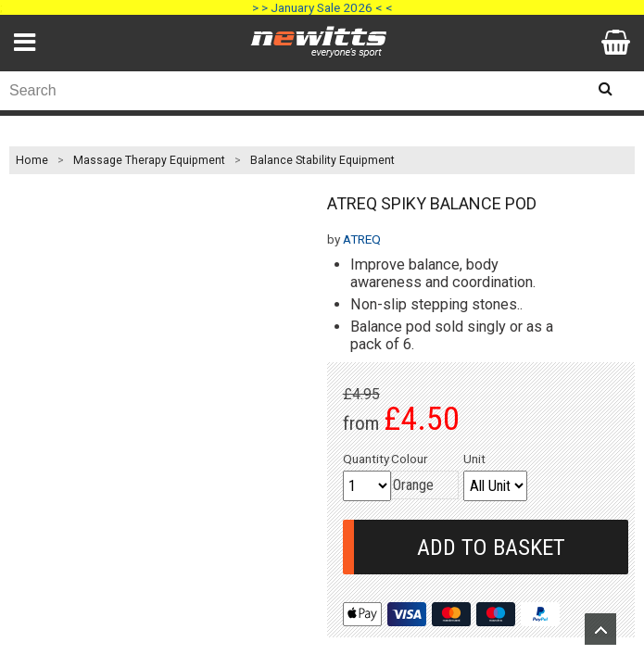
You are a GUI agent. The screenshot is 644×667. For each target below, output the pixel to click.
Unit (474, 459)
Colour (410, 459)
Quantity (366, 459)
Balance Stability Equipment (322, 160)
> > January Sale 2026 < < (322, 7)
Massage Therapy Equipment (149, 160)
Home (32, 160)
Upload (600, 629)
